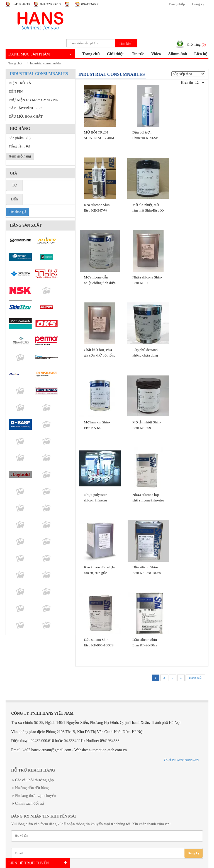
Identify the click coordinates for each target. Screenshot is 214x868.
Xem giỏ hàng (20, 156)
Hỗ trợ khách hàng (33, 770)
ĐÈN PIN (16, 91)
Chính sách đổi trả (30, 803)
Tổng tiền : (19, 146)
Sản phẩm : (20, 138)
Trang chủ (91, 54)
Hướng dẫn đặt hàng (32, 788)
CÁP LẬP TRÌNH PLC (25, 108)
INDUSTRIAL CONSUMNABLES (46, 63)
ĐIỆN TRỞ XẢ (20, 83)
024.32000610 (50, 4)
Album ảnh (177, 54)
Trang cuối (195, 678)
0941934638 (21, 4)
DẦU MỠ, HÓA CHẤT (26, 117)
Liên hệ (201, 54)
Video (156, 54)
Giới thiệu (116, 54)
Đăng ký (198, 4)
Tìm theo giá (17, 212)
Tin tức (138, 54)
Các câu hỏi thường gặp (34, 780)
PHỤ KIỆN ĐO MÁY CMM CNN (33, 100)
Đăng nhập (177, 4)
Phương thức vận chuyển (36, 796)
